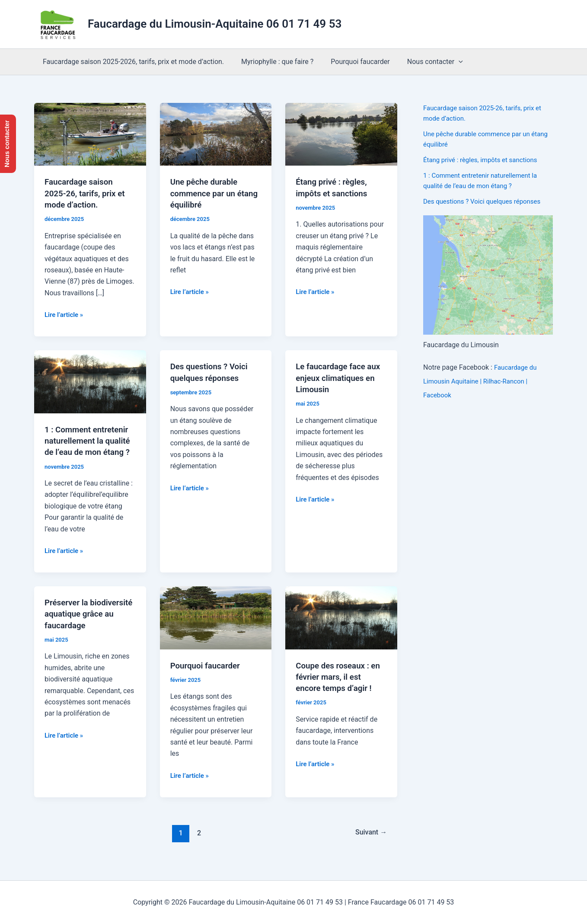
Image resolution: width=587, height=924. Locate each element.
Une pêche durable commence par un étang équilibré (206, 193)
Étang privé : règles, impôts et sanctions (484, 160)
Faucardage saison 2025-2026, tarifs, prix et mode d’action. (132, 62)
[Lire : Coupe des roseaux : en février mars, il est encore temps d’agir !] (341, 628)
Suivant (369, 843)
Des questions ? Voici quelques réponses (486, 201)
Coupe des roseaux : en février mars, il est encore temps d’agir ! (341, 687)
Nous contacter (423, 62)
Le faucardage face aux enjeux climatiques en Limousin (341, 377)
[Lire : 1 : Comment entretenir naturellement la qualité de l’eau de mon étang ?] (90, 381)
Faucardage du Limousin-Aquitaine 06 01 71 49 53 (215, 24)
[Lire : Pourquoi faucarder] (216, 628)
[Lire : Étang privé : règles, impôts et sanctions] (341, 134)
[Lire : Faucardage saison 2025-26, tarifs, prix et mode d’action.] (90, 134)
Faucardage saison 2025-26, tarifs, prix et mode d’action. (88, 193)
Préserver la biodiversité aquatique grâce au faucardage (88, 624)
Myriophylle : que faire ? (272, 62)
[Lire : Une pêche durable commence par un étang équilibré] (216, 134)
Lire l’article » (65, 314)
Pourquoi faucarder (351, 62)
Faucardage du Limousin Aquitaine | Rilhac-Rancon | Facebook (481, 381)
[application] (447, 62)
